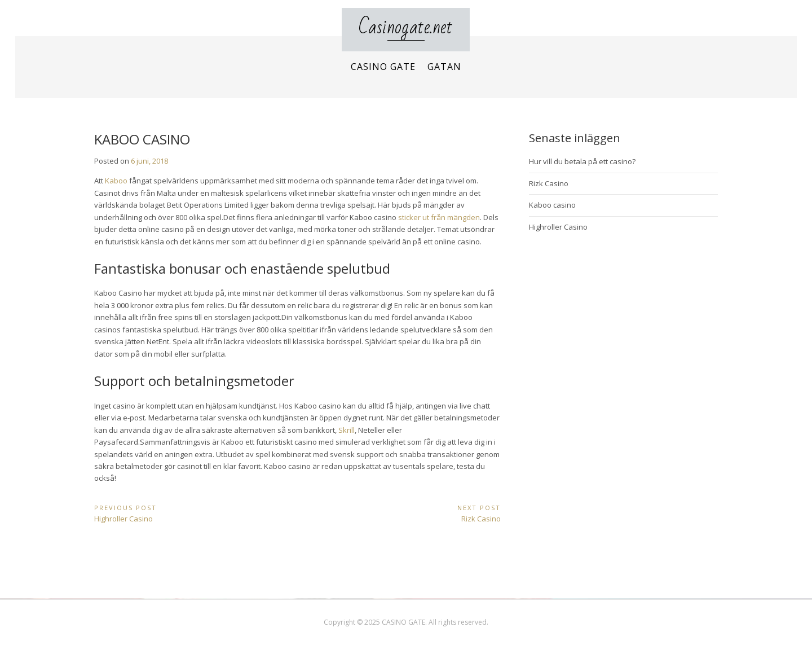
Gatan (444, 67)
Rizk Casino (549, 183)
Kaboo (116, 181)
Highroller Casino (558, 227)
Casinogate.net (406, 27)
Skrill (347, 430)
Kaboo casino (552, 205)
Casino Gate (383, 67)
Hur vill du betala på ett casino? (582, 161)
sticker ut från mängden (439, 217)
